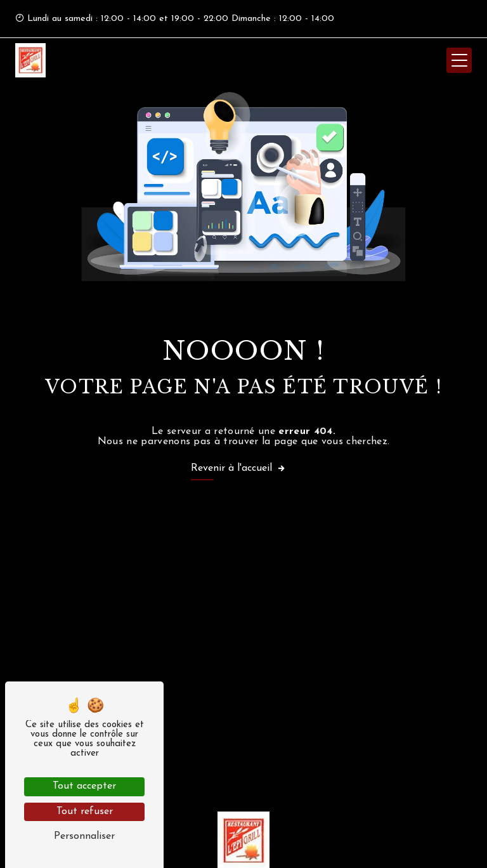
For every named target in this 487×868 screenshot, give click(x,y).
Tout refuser (85, 812)
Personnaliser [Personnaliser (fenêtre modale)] (84, 836)
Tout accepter (84, 786)
